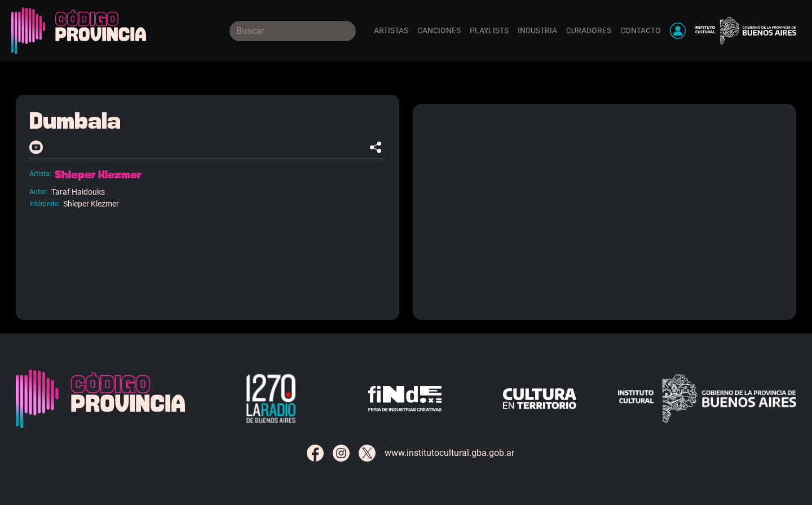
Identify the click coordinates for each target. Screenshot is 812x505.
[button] (678, 30)
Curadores (589, 31)
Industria (537, 31)
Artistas (391, 31)
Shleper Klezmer (98, 175)
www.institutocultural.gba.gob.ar (449, 453)
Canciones (439, 31)
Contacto (641, 31)
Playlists (489, 31)
